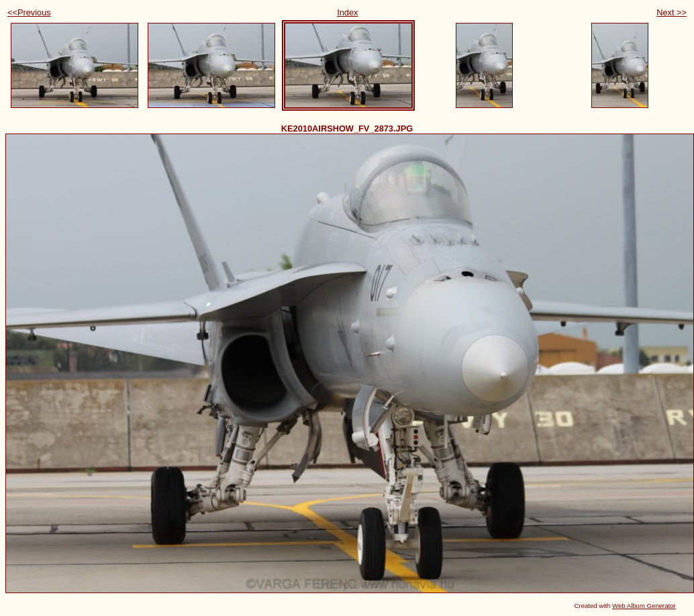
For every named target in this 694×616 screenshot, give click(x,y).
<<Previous (29, 12)
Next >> (672, 12)
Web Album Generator (644, 606)
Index (347, 12)
